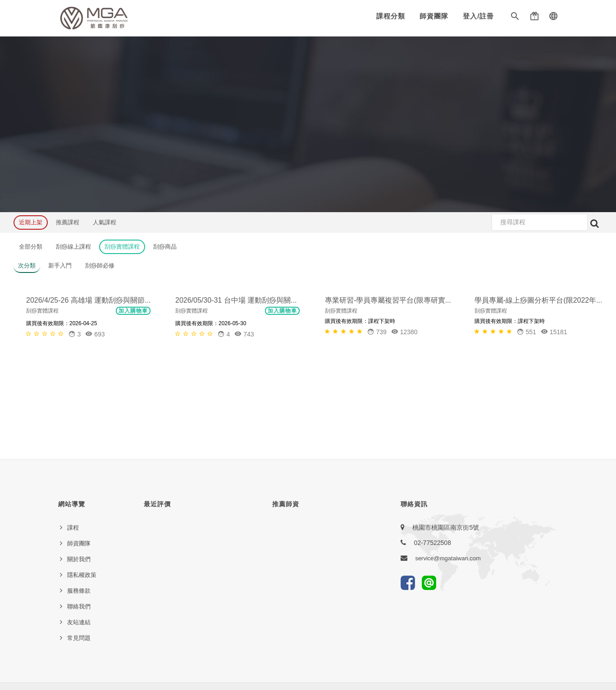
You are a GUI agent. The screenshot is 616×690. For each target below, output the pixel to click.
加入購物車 (133, 394)
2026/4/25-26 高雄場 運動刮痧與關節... (89, 384)
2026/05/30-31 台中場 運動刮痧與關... (236, 384)
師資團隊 (434, 16)
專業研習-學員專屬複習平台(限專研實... (388, 384)
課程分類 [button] (391, 16)
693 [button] (95, 417)
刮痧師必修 (100, 266)
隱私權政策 (82, 575)
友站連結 (79, 622)
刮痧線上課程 (73, 247)
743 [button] (244, 417)
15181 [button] (554, 415)
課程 (73, 528)
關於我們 (79, 559)
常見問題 (79, 638)
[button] (515, 18)
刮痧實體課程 (122, 247)
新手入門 (60, 266)
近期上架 (31, 222)
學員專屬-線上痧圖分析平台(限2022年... (538, 384)
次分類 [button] (27, 266)
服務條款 (79, 591)
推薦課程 (68, 222)
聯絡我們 (79, 606)
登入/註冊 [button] (478, 16)
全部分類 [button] (31, 247)
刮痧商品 (165, 247)
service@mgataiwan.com (448, 558)
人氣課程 (105, 222)
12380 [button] (404, 415)
